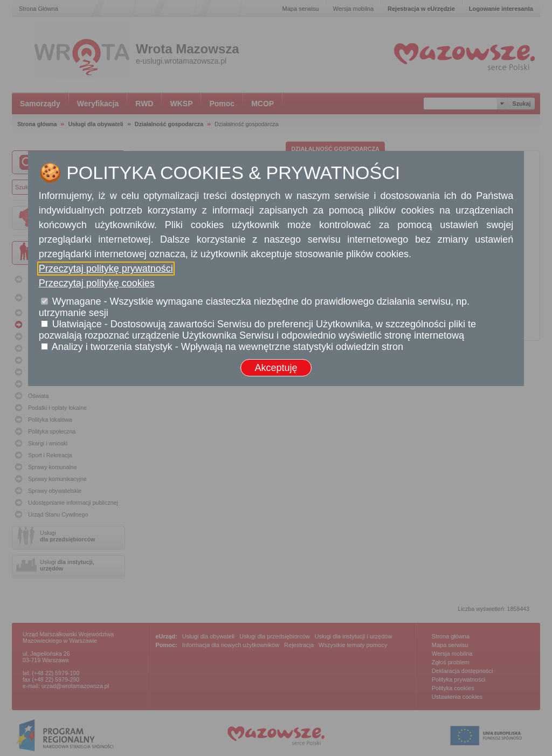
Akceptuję (276, 368)
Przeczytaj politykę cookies (97, 283)
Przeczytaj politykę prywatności (106, 269)
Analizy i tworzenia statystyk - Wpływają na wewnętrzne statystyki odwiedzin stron (227, 347)
